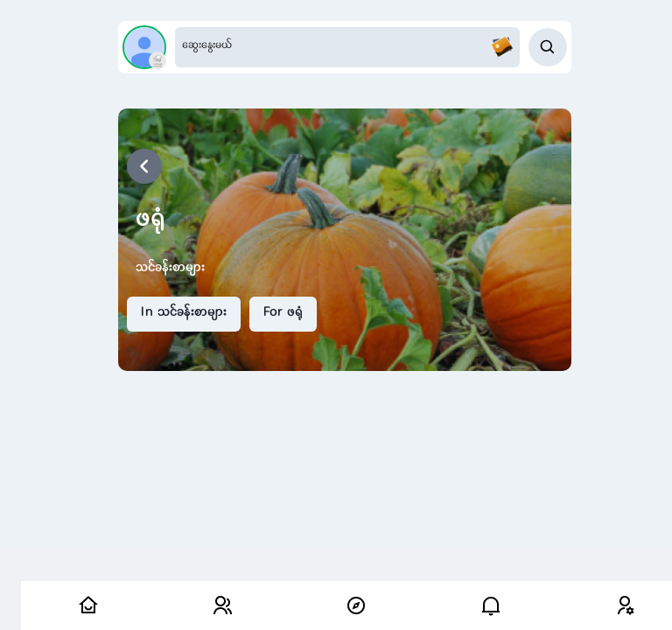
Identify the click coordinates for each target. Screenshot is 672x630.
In (184, 313)
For (283, 313)
